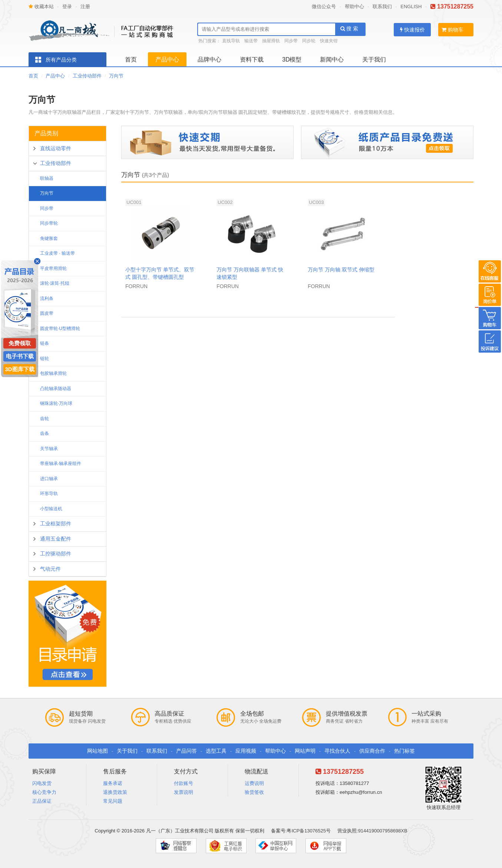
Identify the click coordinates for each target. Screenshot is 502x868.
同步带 (291, 41)
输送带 (251, 41)
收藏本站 (41, 6)
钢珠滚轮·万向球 (56, 403)
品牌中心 (209, 60)
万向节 (116, 76)
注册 (85, 6)
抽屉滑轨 (271, 41)
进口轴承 (49, 479)
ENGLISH (411, 6)
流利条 (47, 298)
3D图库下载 (19, 369)
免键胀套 (49, 238)
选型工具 (216, 751)
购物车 (453, 30)
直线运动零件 (56, 148)
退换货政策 (115, 792)
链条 (44, 343)
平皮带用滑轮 (53, 268)
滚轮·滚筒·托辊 (55, 283)
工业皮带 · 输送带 (57, 253)
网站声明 (305, 751)
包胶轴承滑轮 (53, 373)
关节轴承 (49, 449)
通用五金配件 (56, 539)
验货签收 (254, 792)
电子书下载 (20, 356)
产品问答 (186, 751)
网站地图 (98, 751)
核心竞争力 (44, 792)
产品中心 (167, 60)
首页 (131, 60)
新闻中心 (332, 60)
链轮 (44, 359)
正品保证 (42, 801)
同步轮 (309, 41)
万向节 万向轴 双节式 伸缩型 (341, 270)
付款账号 (184, 783)
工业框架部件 (56, 524)
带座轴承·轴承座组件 (61, 463)
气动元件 (50, 569)
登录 (67, 6)
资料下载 (252, 60)
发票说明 (184, 792)
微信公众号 (324, 6)
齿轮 (44, 419)
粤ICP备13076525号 (309, 831)
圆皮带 (47, 313)
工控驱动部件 (56, 554)
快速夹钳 (329, 41)
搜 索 (349, 29)
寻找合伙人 (337, 751)
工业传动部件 (87, 76)
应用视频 (246, 751)
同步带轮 (49, 223)
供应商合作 (372, 751)
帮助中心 (354, 6)
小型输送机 (51, 509)
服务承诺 (113, 783)
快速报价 (412, 30)
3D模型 (292, 60)
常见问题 (113, 801)
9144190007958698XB (383, 831)
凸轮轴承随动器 (56, 389)
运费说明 (254, 783)
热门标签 (404, 751)
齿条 (44, 433)
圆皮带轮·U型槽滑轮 (60, 329)
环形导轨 (49, 494)
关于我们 (374, 60)
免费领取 (20, 343)
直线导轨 (231, 41)
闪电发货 (42, 783)
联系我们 (382, 6)
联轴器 (47, 178)
